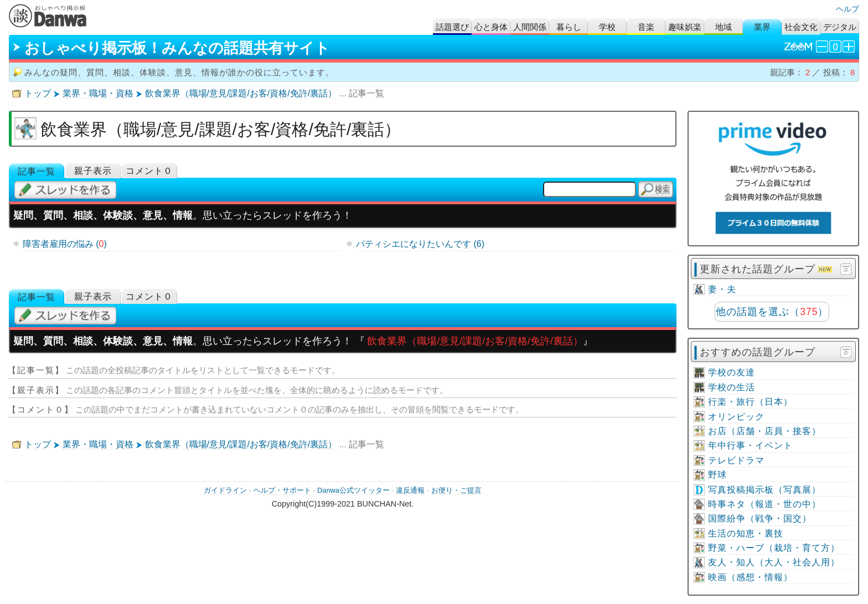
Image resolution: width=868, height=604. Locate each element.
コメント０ (149, 171)
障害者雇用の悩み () (65, 244)
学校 (607, 27)
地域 (724, 27)
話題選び (452, 27)
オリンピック (736, 417)
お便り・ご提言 (456, 490)
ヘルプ (848, 9)
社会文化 (801, 27)
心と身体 (491, 27)
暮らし (569, 27)
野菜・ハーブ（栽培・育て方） (774, 548)
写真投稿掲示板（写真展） (764, 490)
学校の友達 (732, 372)
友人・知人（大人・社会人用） (774, 562)
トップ (38, 93)
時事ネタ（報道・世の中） (764, 504)
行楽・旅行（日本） (750, 402)
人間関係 (530, 27)
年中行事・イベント (750, 445)
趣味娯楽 (685, 27)
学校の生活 (732, 387)
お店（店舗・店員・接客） (764, 431)
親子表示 (93, 171)
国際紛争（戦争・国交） (760, 518)
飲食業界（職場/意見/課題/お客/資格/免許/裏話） (241, 93)
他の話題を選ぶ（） (772, 312)
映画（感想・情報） (750, 577)
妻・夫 (722, 289)
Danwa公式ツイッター (353, 490)
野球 (717, 475)
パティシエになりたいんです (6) (420, 244)
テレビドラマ (736, 460)
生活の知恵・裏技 (746, 533)
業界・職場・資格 (98, 93)
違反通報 (410, 490)
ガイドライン (225, 490)
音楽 (646, 27)
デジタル (840, 27)
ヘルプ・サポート (282, 490)
